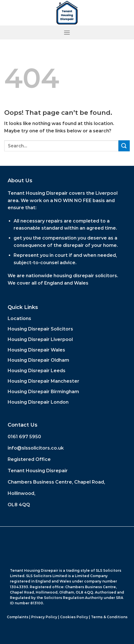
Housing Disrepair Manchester (43, 381)
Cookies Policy (74, 617)
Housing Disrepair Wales (36, 350)
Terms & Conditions (109, 617)
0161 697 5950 (24, 437)
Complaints (18, 617)
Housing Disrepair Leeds (37, 371)
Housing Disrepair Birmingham (43, 392)
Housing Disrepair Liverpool (40, 339)
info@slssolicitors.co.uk (36, 448)
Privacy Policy (44, 617)
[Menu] (67, 32)
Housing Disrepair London (38, 402)
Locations (19, 318)
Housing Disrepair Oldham (38, 360)
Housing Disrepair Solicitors (40, 329)
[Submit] (124, 146)
